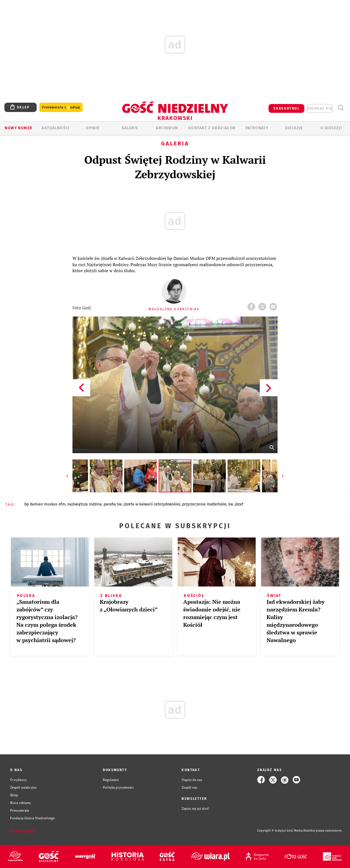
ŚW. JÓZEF (236, 504)
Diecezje (294, 128)
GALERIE (130, 128)
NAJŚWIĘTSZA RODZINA (84, 504)
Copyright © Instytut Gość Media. (280, 831)
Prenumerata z (61, 107)
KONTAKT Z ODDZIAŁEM (212, 128)
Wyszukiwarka (341, 108)
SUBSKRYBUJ (286, 108)
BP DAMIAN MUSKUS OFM (45, 504)
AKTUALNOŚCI (56, 128)
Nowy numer (18, 128)
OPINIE (93, 128)
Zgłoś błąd (23, 831)
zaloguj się (320, 108)
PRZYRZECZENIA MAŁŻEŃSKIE (204, 504)
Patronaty (257, 128)
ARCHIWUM (167, 128)
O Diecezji (331, 128)
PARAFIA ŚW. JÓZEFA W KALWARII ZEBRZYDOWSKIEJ (142, 504)
